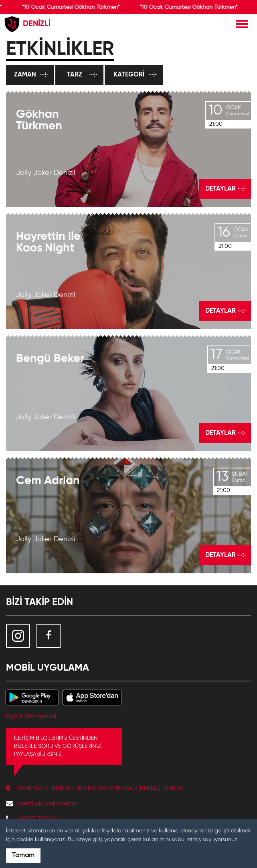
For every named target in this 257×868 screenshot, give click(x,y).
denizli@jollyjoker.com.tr (47, 804)
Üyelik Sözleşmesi (31, 717)
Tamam (23, 856)
